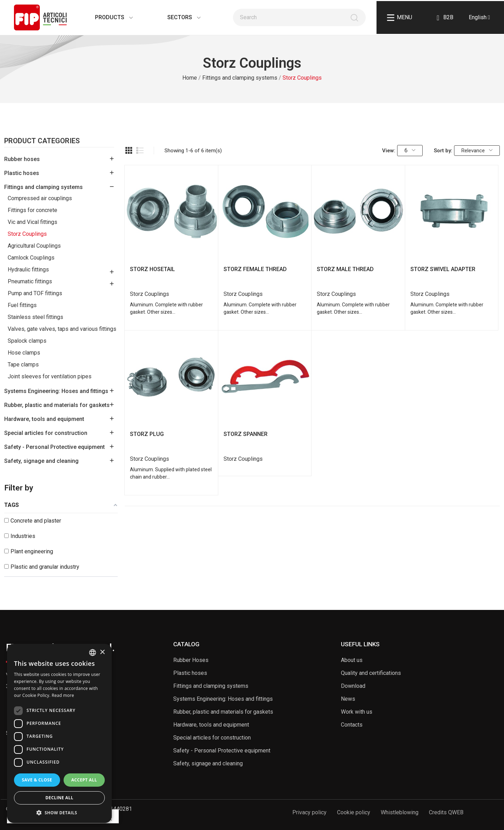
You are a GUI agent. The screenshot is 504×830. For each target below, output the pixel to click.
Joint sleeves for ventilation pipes (50, 376)
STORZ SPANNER (246, 434)
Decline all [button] (59, 798)
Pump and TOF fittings (35, 293)
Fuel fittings (22, 305)
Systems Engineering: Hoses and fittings (56, 391)
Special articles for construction (46, 433)
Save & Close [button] (37, 780)
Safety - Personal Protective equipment (54, 447)
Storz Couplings (27, 234)
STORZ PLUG (147, 434)
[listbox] (93, 653)
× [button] (102, 652)
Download (353, 686)
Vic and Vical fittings (32, 222)
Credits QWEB (446, 812)
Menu (400, 18)
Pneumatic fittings (30, 281)
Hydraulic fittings (28, 270)
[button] (59, 813)
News (348, 699)
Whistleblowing (400, 812)
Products (107, 17)
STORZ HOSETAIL (152, 269)
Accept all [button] (84, 780)
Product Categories (42, 141)
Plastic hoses (22, 173)
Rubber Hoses (191, 660)
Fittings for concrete (32, 210)
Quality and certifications (371, 673)
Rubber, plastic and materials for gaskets (57, 405)
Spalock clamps (27, 341)
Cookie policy (354, 812)
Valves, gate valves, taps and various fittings (62, 329)
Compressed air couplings (40, 198)
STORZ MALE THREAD (345, 269)
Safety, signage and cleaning (41, 461)
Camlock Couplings (31, 258)
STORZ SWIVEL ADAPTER (443, 269)
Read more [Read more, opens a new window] (63, 695)
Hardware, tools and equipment (44, 419)
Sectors (177, 17)
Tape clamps (23, 365)
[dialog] (59, 733)
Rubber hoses (22, 159)
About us (352, 660)
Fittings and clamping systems (43, 187)
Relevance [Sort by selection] (477, 151)
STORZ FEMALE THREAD (255, 269)
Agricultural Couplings (34, 246)
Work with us (357, 712)
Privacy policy (309, 812)
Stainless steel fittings (35, 317)
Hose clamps (24, 353)
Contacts (352, 725)
